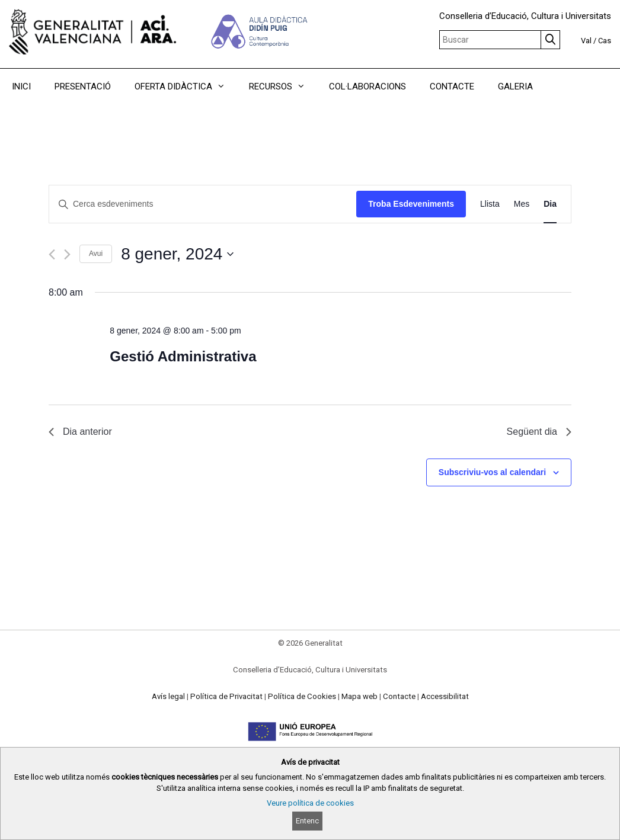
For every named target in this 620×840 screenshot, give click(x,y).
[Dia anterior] (52, 254)
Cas (605, 41)
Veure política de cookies (310, 803)
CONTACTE (452, 86)
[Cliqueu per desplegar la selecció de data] (177, 254)
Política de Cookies (302, 696)
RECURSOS (283, 86)
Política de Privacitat (226, 696)
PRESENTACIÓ (83, 86)
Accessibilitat (445, 696)
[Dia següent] (67, 254)
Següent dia (539, 432)
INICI (21, 86)
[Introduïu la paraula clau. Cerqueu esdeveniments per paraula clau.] (203, 204)
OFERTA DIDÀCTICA (186, 86)
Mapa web (359, 696)
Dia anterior (80, 432)
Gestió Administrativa (183, 356)
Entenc (307, 821)
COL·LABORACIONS (367, 86)
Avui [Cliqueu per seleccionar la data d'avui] (96, 254)
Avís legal (168, 696)
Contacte (399, 696)
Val (586, 41)
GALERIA (515, 86)
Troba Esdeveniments (411, 204)
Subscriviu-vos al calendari (492, 472)
